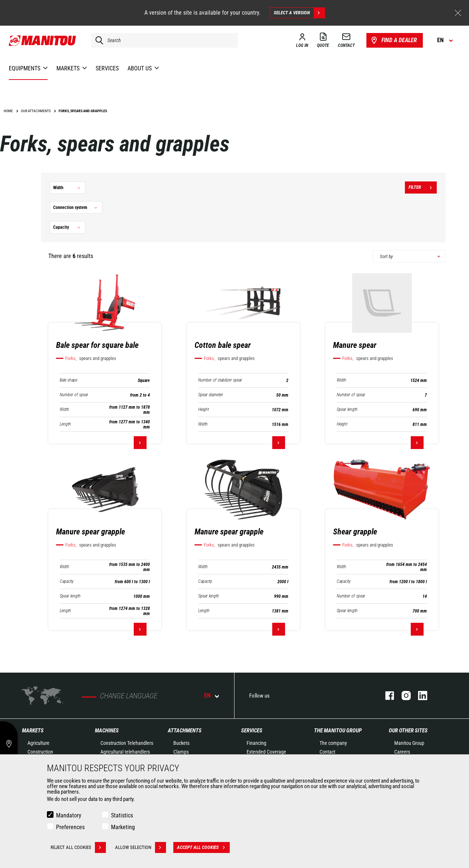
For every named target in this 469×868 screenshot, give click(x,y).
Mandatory (69, 815)
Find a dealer (393, 40)
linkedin (419, 696)
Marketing (123, 827)
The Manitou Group (338, 731)
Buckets (181, 743)
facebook (386, 696)
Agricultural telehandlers (125, 752)
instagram (402, 696)
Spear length (347, 410)
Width (64, 410)
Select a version (299, 13)
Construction (40, 752)
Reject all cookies (78, 847)
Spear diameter (211, 395)
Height (204, 410)
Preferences (70, 827)
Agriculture (38, 743)
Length (65, 424)
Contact (327, 752)
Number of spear (74, 395)
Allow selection (141, 847)
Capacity (67, 582)
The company (333, 743)
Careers (402, 752)
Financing (256, 743)
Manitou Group (409, 743)
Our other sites (408, 731)
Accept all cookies (203, 847)
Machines (107, 731)
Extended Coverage (266, 752)
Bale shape (69, 380)
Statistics (122, 815)
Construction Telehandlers (127, 743)
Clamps (181, 752)
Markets (33, 731)
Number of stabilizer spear (220, 380)
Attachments (185, 731)
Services (252, 731)
